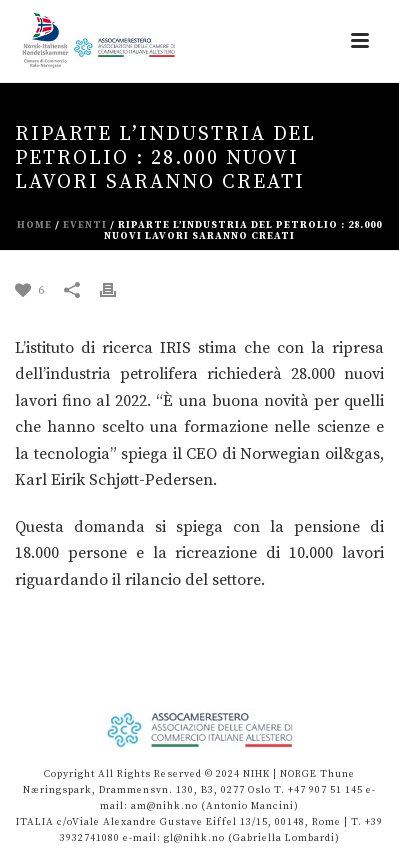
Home (34, 225)
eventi (85, 225)
